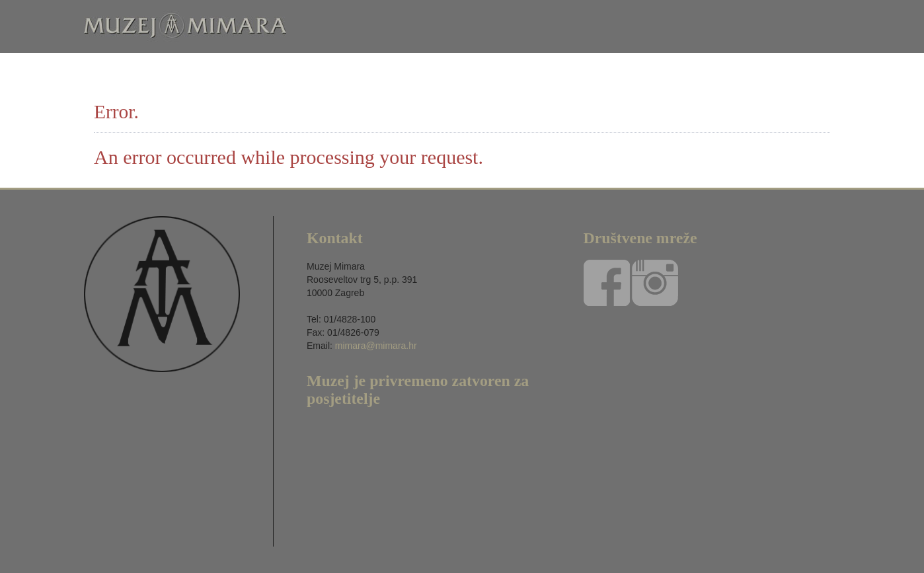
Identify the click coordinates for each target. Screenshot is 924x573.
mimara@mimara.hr (376, 346)
